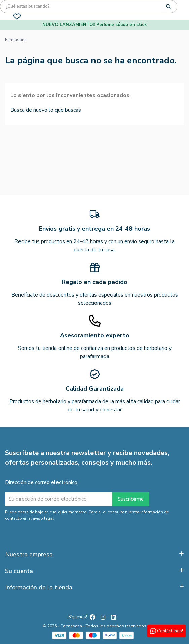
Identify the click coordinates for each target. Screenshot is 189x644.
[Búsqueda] (89, 7)
